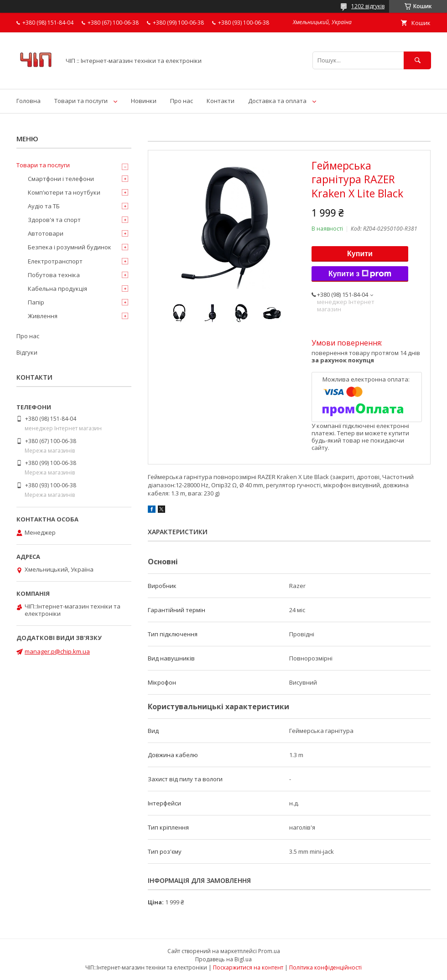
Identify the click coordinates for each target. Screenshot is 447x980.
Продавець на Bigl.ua (223, 959)
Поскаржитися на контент (248, 967)
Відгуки (27, 352)
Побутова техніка (54, 275)
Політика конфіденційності (325, 967)
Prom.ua (269, 951)
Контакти (221, 101)
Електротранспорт (55, 261)
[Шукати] (417, 60)
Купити (360, 254)
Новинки (144, 101)
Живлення (43, 316)
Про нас (182, 101)
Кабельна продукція (57, 289)
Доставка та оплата (277, 101)
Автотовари (46, 233)
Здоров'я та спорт (54, 220)
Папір (36, 302)
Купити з (360, 274)
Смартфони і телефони (61, 179)
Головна (29, 101)
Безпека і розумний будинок (70, 247)
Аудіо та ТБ (44, 206)
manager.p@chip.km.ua (57, 651)
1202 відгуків (368, 6)
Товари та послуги (81, 101)
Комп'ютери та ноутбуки (64, 192)
